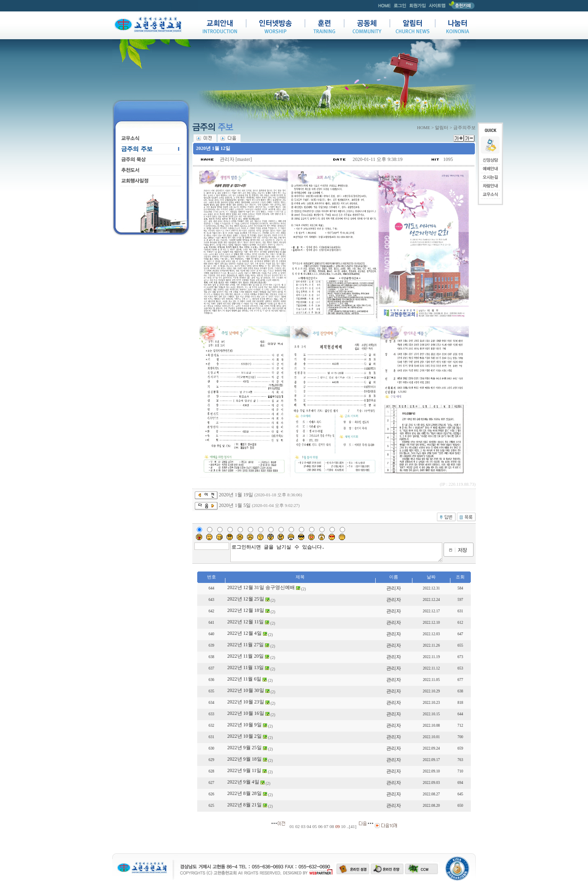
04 (309, 826)
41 (353, 826)
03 (303, 826)
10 (343, 826)
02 (297, 826)
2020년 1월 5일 (235, 505)
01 (292, 826)
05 (315, 826)
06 (320, 826)
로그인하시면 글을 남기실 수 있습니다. (336, 552)
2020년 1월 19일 (236, 495)
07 (326, 826)
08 (332, 826)
